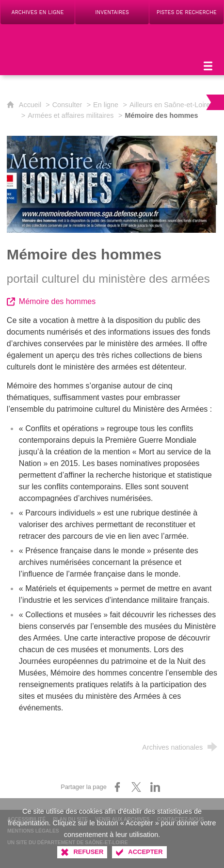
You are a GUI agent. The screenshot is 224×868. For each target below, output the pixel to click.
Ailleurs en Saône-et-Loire (170, 105)
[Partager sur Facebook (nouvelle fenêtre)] (117, 787)
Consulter (67, 105)
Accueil (31, 105)
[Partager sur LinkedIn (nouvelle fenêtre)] (155, 787)
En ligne (106, 105)
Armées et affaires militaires (71, 115)
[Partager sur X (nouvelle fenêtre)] (136, 787)
